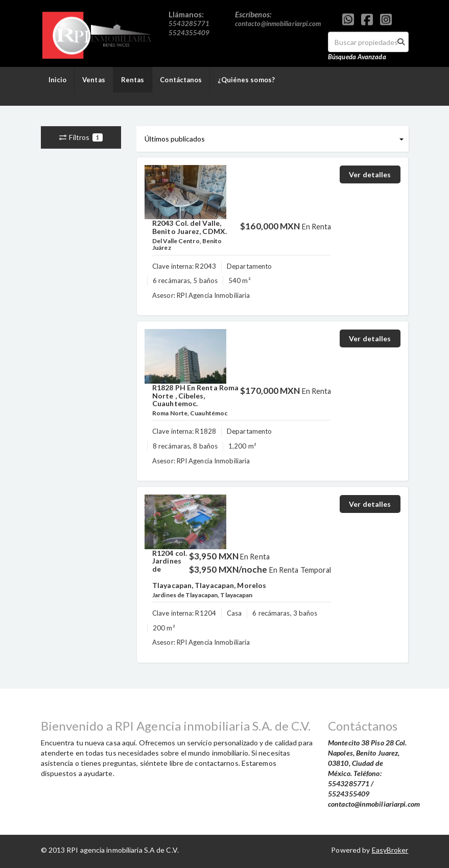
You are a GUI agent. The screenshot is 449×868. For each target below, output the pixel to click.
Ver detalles (370, 174)
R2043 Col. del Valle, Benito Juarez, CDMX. (190, 227)
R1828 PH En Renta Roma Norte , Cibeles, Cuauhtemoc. (195, 395)
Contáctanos (181, 80)
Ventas (94, 80)
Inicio (58, 80)
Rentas (133, 80)
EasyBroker (390, 850)
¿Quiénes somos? (246, 80)
